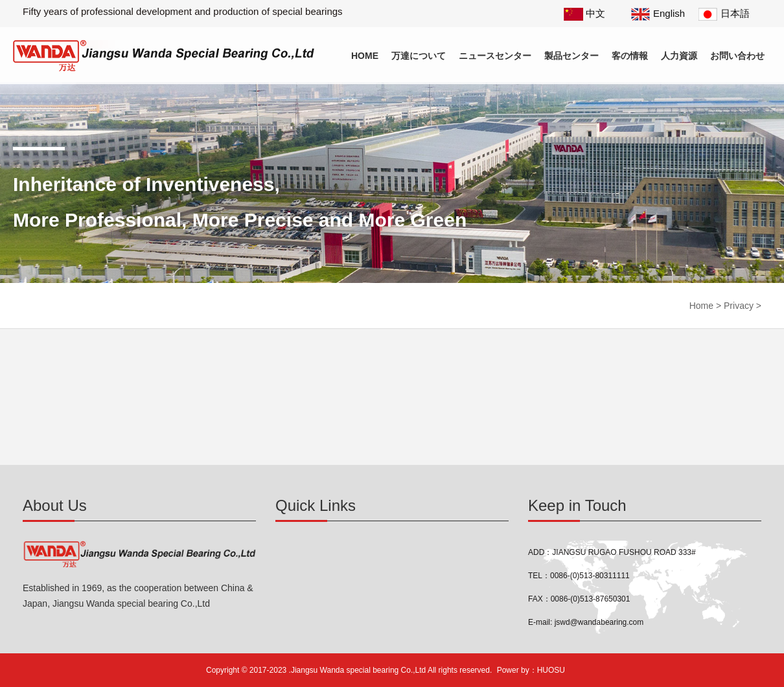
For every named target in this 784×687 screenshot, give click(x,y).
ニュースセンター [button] (495, 56)
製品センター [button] (571, 56)
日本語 (724, 13)
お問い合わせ (737, 56)
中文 (584, 13)
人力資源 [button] (679, 56)
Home (365, 56)
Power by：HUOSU (531, 670)
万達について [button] (419, 56)
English (658, 13)
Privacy (739, 306)
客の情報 (630, 56)
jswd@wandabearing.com (599, 622)
